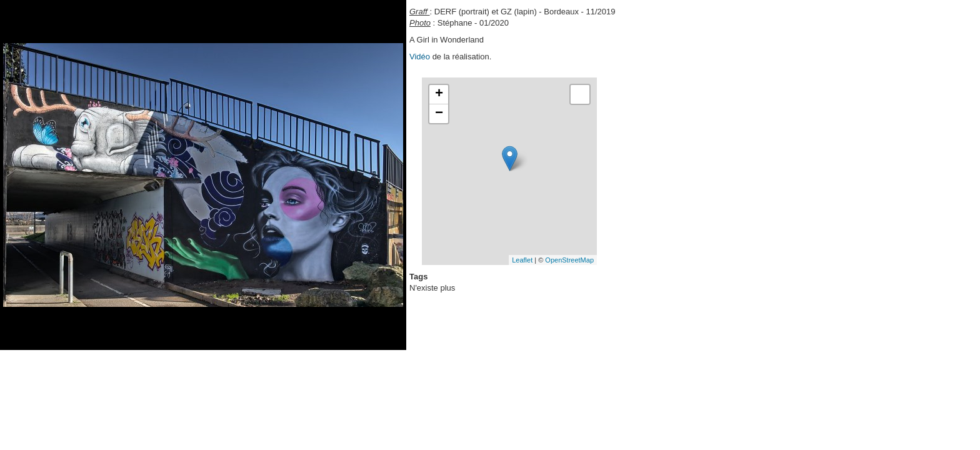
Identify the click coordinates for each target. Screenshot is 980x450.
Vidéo (420, 57)
